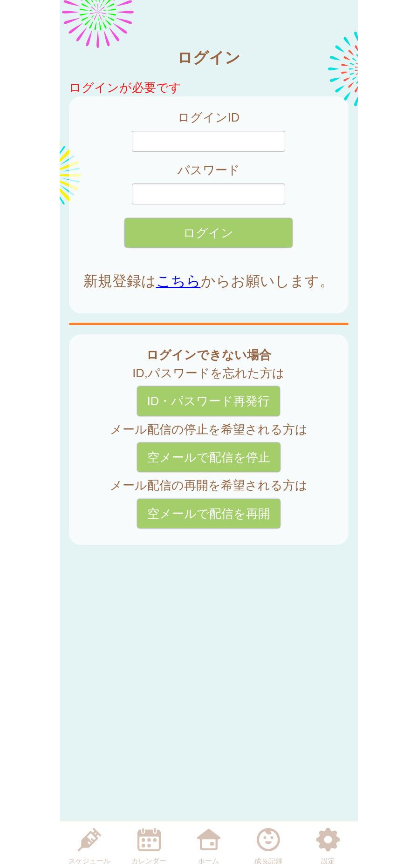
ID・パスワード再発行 (209, 401)
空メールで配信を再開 (209, 514)
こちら (178, 281)
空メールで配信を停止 (209, 457)
